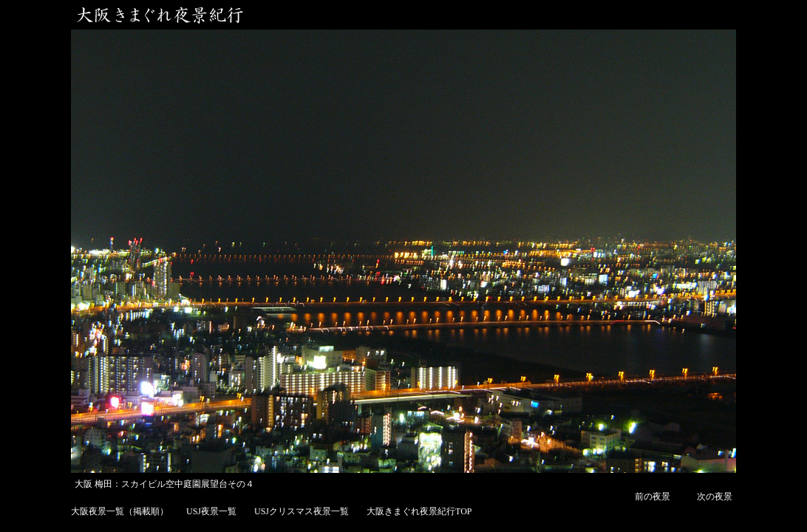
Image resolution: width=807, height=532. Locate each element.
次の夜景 (715, 497)
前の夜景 (653, 497)
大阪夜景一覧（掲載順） (120, 511)
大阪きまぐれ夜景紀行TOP (419, 511)
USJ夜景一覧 (211, 511)
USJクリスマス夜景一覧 (302, 511)
